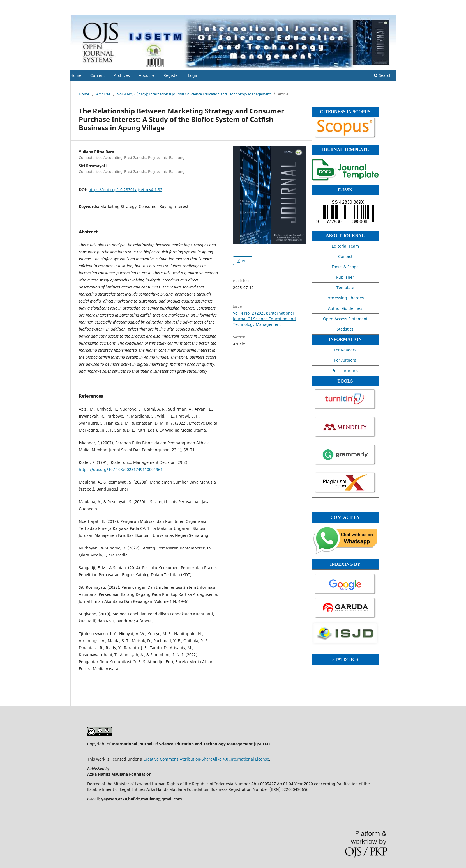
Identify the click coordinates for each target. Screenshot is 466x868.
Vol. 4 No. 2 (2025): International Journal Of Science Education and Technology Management (194, 94)
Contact (345, 256)
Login (193, 75)
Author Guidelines (345, 308)
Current (98, 75)
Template (345, 288)
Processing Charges (345, 298)
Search (383, 75)
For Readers (345, 350)
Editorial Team (345, 246)
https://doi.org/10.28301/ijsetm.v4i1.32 (125, 190)
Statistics (345, 329)
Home (76, 75)
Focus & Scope (345, 267)
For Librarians (345, 371)
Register (171, 75)
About (145, 75)
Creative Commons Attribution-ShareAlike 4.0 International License (206, 759)
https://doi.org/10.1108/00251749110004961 (121, 469)
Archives (122, 75)
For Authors (345, 360)
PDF (245, 261)
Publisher (345, 277)
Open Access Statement (345, 319)
